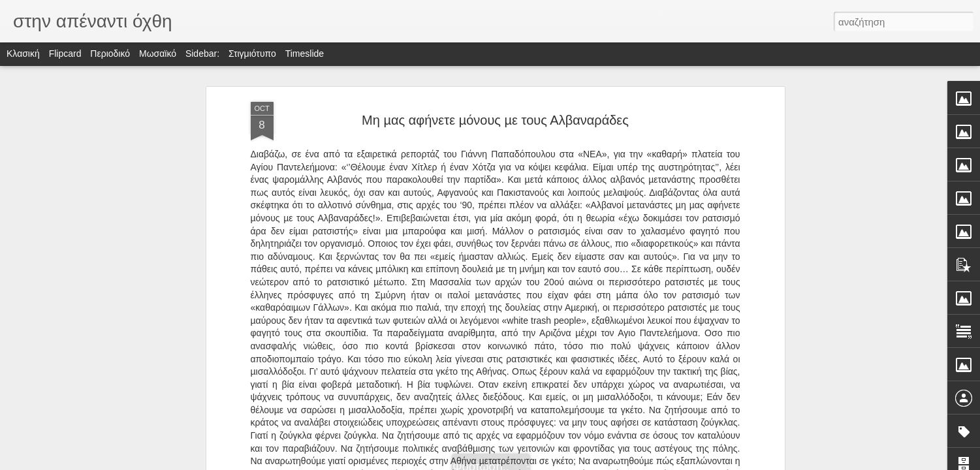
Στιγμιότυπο (252, 54)
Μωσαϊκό (158, 54)
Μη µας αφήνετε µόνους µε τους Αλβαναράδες (495, 120)
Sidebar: (202, 54)
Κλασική (23, 54)
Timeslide (305, 54)
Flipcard (65, 54)
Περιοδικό (110, 54)
